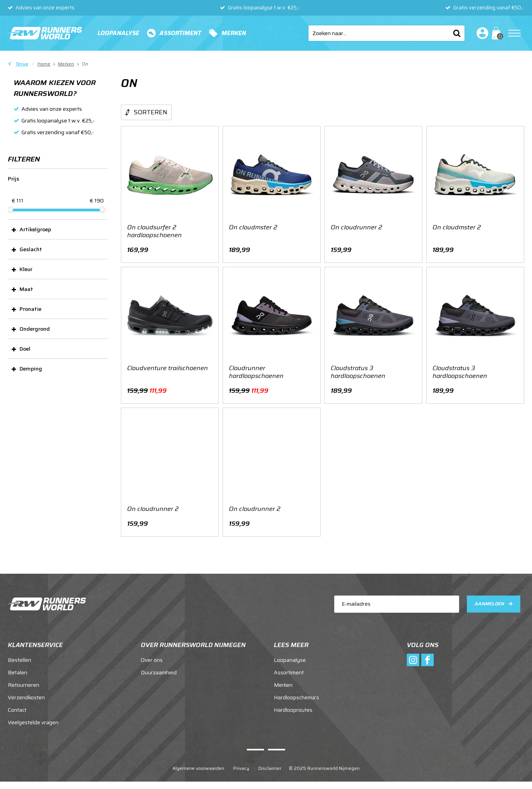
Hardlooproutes (293, 710)
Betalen (18, 672)
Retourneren (24, 685)
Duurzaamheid (159, 672)
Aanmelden (489, 604)
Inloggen (481, 33)
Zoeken (457, 33)
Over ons (152, 660)
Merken (234, 33)
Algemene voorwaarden (198, 768)
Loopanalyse (118, 33)
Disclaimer (270, 768)
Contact (17, 710)
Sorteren (151, 112)
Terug (22, 64)
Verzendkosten (26, 697)
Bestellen (20, 660)
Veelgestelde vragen (33, 722)
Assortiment (180, 33)
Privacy (241, 768)
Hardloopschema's (296, 697)
